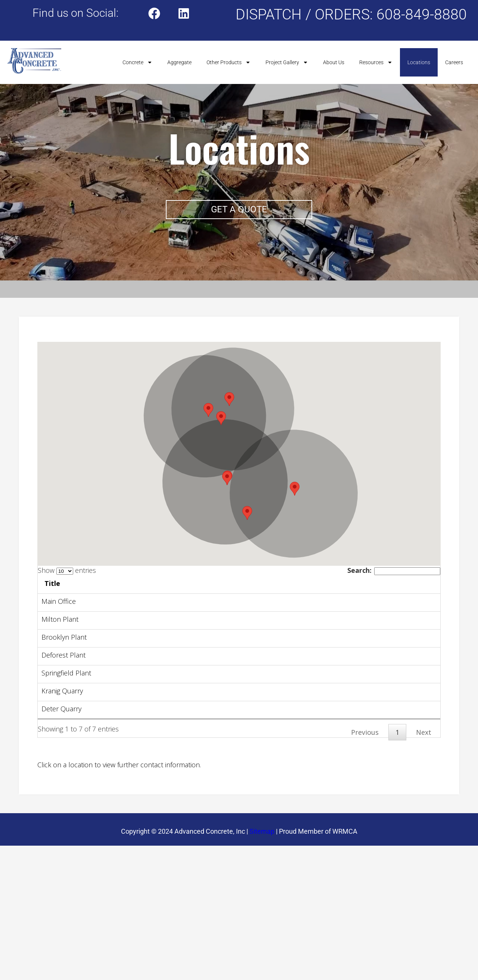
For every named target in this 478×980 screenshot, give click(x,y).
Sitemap (262, 903)
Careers (454, 62)
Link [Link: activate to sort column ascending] (277, 583)
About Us (334, 62)
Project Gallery (287, 62)
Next (424, 804)
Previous (365, 804)
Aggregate (179, 62)
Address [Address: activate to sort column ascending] (164, 583)
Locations (419, 62)
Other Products (229, 62)
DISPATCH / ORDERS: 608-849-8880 (351, 15)
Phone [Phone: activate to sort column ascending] (405, 583)
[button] (227, 478)
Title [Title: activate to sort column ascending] (103, 583)
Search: (394, 570)
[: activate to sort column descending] (63, 584)
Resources (376, 62)
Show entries (67, 570)
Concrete (137, 62)
